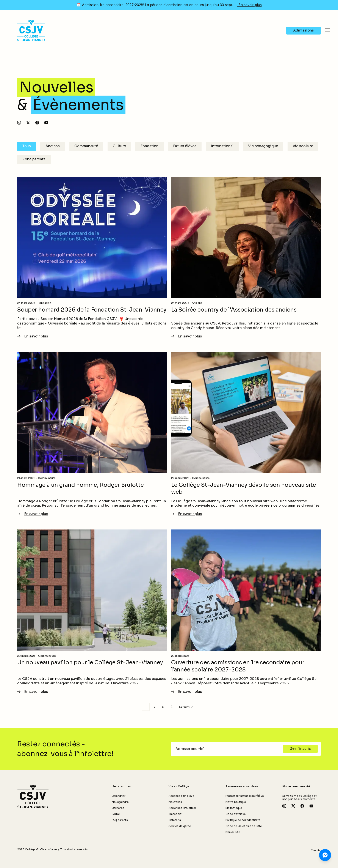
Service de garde (180, 826)
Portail (116, 814)
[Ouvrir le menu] (327, 30)
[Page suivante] (186, 707)
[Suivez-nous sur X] (28, 123)
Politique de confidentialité (243, 820)
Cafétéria (175, 820)
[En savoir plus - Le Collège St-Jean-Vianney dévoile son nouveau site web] (246, 434)
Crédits (316, 850)
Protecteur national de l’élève (245, 796)
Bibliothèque (234, 808)
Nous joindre (120, 802)
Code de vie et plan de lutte (244, 826)
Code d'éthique (236, 814)
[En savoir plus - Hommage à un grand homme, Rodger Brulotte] (92, 434)
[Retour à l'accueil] (33, 797)
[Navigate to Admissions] (304, 24)
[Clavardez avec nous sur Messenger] (325, 855)
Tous (27, 146)
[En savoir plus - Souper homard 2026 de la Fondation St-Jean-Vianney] (92, 258)
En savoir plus (250, 5)
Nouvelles (175, 802)
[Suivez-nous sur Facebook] (37, 123)
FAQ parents (120, 820)
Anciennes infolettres (183, 808)
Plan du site (233, 832)
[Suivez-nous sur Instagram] (19, 123)
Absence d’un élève (181, 796)
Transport (175, 814)
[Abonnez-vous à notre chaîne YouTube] (46, 123)
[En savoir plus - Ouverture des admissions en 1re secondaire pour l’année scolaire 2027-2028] (246, 612)
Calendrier (119, 796)
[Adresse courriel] (228, 749)
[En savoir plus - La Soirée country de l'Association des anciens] (246, 258)
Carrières (118, 808)
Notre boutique (236, 802)
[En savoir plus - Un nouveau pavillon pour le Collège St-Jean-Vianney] (92, 612)
